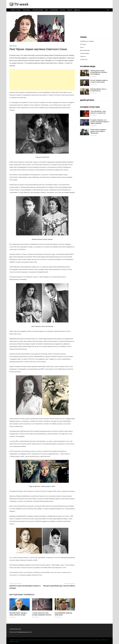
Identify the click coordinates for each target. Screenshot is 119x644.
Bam (17, 642)
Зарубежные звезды (38, 10)
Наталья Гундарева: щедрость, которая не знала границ (99, 81)
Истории (63, 10)
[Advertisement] (42, 80)
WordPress (12, 642)
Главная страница (15, 10)
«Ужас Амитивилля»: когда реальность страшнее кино (98, 112)
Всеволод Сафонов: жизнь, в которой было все (98, 90)
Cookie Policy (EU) (15, 629)
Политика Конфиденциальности (21, 632)
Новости (70, 10)
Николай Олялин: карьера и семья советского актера (18, 614)
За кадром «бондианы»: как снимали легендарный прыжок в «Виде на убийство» (100, 122)
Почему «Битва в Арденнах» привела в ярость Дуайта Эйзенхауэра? (98, 131)
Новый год (84, 59)
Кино (47, 10)
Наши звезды (26, 10)
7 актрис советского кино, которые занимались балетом (42, 614)
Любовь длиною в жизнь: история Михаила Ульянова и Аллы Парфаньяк (99, 72)
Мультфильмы (54, 10)
